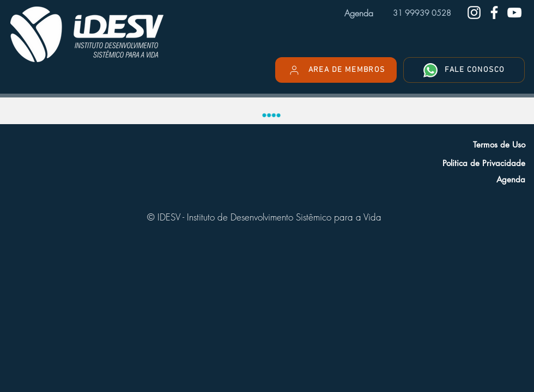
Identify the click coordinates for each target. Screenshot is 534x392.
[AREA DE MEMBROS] (336, 70)
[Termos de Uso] (450, 144)
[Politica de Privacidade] (450, 163)
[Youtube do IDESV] (514, 13)
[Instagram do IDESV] (474, 13)
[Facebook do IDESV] (494, 13)
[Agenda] (450, 179)
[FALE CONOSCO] (464, 70)
